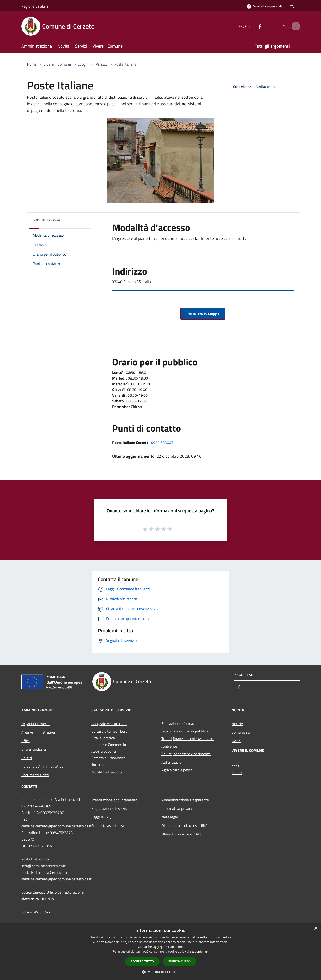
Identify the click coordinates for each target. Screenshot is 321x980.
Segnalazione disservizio (111, 808)
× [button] (316, 929)
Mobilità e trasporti (107, 772)
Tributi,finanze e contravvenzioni (188, 739)
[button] (160, 972)
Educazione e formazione (181, 723)
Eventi (237, 773)
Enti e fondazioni (35, 749)
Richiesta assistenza (108, 825)
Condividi (243, 87)
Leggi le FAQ (101, 817)
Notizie (237, 724)
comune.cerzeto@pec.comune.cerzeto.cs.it (56, 826)
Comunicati (241, 732)
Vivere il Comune (58, 64)
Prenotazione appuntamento (114, 800)
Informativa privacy (177, 808)
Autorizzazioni (173, 762)
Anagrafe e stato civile (109, 724)
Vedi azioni (267, 87)
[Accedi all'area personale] (264, 6)
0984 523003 (162, 443)
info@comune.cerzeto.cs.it (43, 866)
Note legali (170, 817)
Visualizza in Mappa (203, 314)
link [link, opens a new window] (206, 951)
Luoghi (83, 64)
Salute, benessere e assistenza (186, 754)
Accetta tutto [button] (142, 961)
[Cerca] (294, 26)
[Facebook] (252, 26)
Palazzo (101, 64)
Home (32, 64)
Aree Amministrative (38, 732)
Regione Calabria (35, 6)
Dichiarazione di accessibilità (184, 825)
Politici (27, 758)
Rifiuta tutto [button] (180, 961)
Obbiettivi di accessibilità (181, 834)
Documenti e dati (35, 775)
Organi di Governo (36, 724)
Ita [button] (294, 6)
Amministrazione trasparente (185, 800)
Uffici (25, 741)
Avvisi (236, 741)
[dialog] (160, 952)
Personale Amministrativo (42, 766)
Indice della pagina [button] (46, 220)
